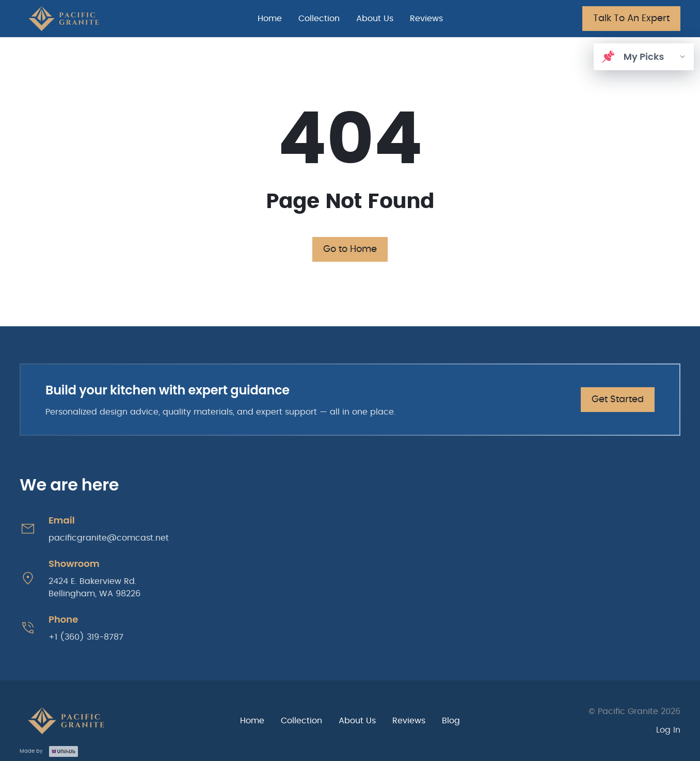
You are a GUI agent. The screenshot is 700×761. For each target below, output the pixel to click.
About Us (375, 19)
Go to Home (350, 249)
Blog (451, 721)
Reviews (426, 19)
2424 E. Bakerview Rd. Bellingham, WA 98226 (94, 588)
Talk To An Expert (631, 19)
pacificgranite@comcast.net (109, 538)
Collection (319, 19)
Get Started (618, 400)
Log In (668, 730)
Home (270, 19)
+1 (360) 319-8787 (86, 637)
